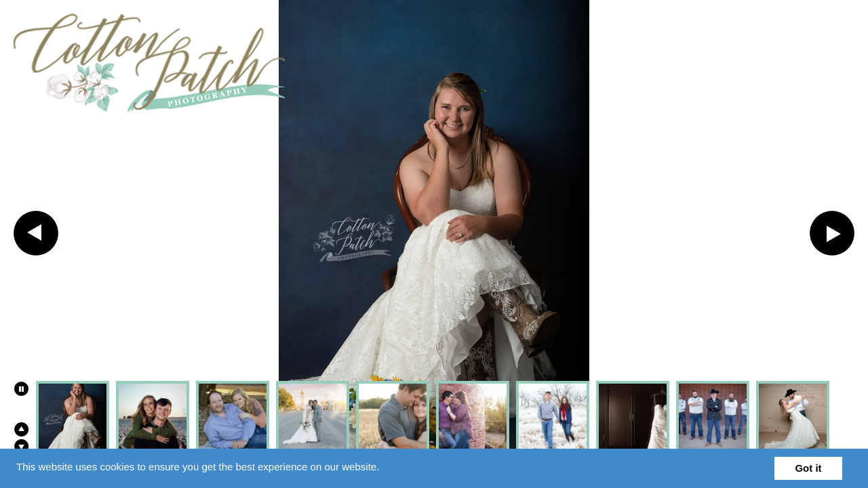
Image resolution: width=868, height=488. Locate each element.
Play (21, 388)
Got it (808, 468)
